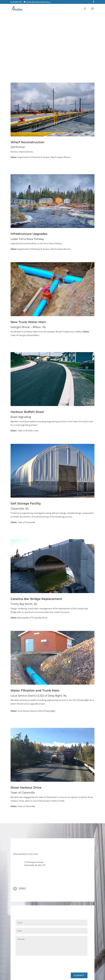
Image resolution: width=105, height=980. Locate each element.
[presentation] (34, 964)
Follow (22, 888)
